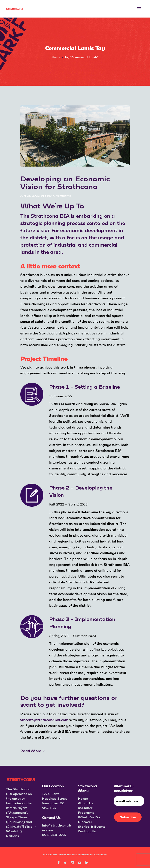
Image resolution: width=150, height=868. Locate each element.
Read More (33, 751)
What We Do (89, 817)
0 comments (62, 195)
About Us (86, 803)
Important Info (59, 172)
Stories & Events (92, 826)
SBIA (49, 195)
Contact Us (87, 831)
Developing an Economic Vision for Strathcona (65, 182)
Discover (85, 822)
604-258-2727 (54, 835)
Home (56, 57)
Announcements (33, 172)
